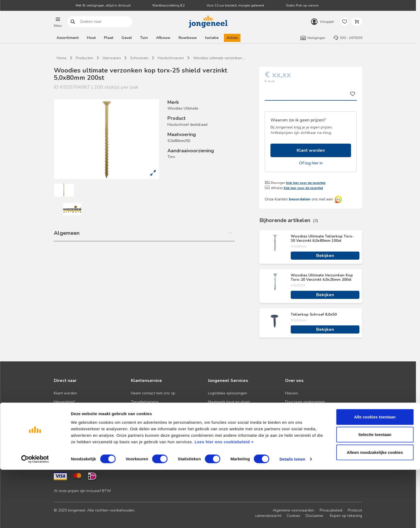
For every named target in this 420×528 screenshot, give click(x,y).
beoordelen (300, 199)
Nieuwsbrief (64, 402)
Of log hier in (311, 163)
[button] (58, 22)
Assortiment (68, 38)
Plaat (109, 38)
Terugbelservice (145, 402)
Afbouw (163, 38)
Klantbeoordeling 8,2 (169, 5)
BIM (211, 419)
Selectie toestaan (375, 493)
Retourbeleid (142, 419)
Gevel (127, 38)
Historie (292, 410)
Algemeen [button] (67, 233)
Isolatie (212, 38)
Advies (60, 419)
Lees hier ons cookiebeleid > (224, 500)
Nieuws (292, 393)
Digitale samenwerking (228, 410)
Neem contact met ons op (153, 393)
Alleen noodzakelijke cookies (375, 510)
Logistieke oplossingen (228, 393)
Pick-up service (221, 436)
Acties (232, 38)
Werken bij (294, 419)
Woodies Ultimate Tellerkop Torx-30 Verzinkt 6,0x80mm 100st (322, 239)
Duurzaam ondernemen (305, 402)
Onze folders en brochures (77, 428)
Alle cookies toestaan (375, 475)
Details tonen (292, 517)
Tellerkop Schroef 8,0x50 (314, 315)
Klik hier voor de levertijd (306, 183)
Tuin (144, 38)
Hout (91, 38)
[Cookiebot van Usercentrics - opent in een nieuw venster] (35, 517)
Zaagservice (218, 428)
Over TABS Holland (302, 428)
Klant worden (311, 150)
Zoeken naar (73, 22)
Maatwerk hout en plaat (229, 402)
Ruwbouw (188, 38)
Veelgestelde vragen (149, 410)
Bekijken (325, 256)
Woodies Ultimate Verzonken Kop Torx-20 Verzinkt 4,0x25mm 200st (322, 278)
